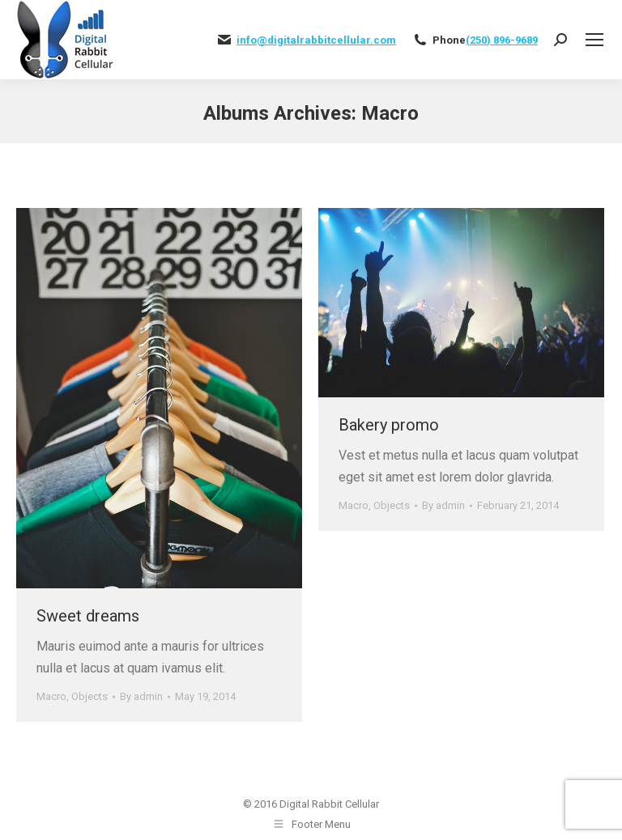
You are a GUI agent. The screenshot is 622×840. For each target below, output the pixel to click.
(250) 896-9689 (502, 40)
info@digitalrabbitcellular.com (316, 40)
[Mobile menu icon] (594, 40)
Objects (89, 696)
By (141, 696)
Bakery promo (389, 425)
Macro (51, 696)
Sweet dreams (88, 616)
